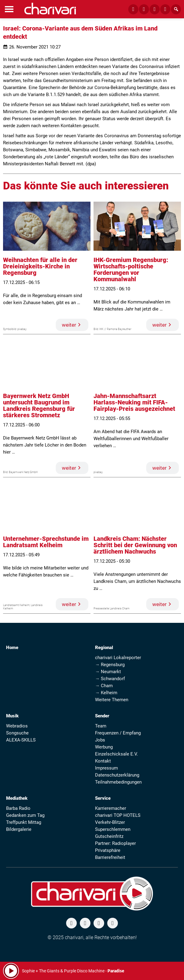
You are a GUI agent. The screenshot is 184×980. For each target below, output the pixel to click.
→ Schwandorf (110, 679)
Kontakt (103, 761)
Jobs (100, 740)
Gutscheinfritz (109, 836)
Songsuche (17, 733)
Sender (102, 716)
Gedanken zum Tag (25, 815)
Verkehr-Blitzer (110, 822)
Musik (12, 716)
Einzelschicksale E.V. (117, 754)
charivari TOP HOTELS (118, 815)
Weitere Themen (112, 700)
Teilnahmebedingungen (118, 782)
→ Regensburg (110, 665)
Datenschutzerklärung (117, 775)
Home (12, 648)
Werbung (104, 747)
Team (101, 726)
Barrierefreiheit (110, 857)
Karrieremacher (111, 808)
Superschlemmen (113, 829)
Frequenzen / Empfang (118, 733)
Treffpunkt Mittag (24, 822)
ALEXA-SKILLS (21, 740)
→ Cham (104, 686)
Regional (104, 648)
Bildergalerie (19, 829)
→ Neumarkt (108, 672)
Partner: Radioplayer (115, 843)
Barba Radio (18, 808)
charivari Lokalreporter (118, 658)
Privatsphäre (108, 850)
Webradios (17, 726)
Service (103, 798)
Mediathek (17, 798)
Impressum (106, 768)
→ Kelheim (106, 693)
